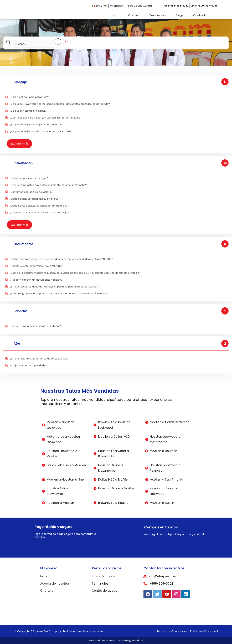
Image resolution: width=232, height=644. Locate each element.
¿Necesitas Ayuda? (140, 6)
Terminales (158, 15)
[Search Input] (33, 44)
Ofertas (134, 15)
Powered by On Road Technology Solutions (116, 640)
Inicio (115, 15)
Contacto (200, 15)
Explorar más (19, 144)
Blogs (179, 15)
